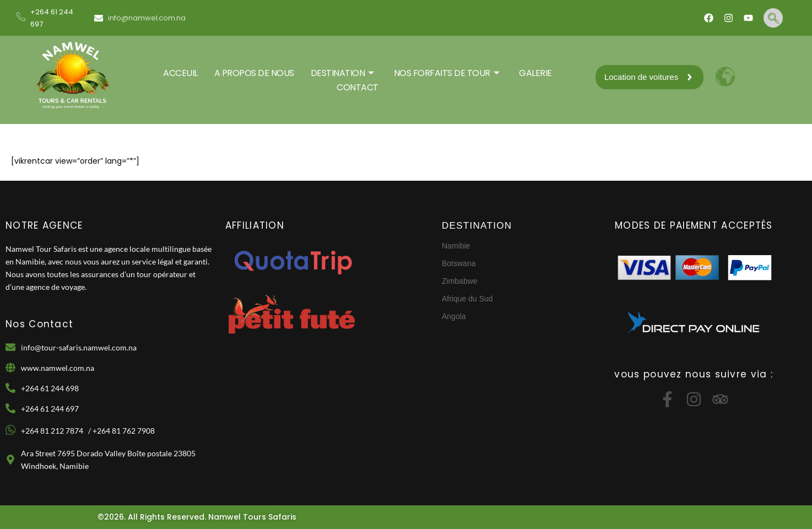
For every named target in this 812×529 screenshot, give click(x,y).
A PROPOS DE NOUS (254, 73)
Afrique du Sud (467, 299)
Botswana (459, 263)
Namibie (456, 246)
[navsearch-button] (773, 18)
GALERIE (535, 73)
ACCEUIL (180, 73)
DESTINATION (342, 73)
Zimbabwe (460, 281)
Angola (454, 316)
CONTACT (358, 87)
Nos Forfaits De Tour (447, 73)
